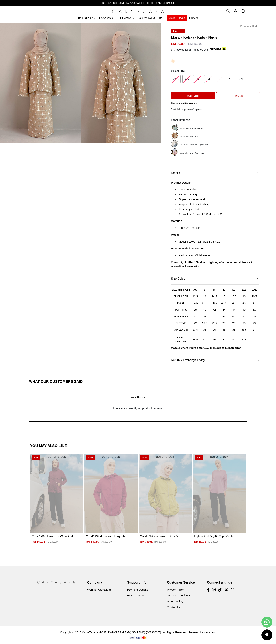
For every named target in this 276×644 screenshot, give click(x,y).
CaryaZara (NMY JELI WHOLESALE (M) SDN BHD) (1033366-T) (121, 632)
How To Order (136, 595)
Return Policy (175, 601)
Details (176, 173)
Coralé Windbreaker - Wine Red (52, 536)
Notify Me (238, 96)
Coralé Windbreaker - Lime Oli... (161, 536)
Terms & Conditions (179, 595)
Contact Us (174, 607)
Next (255, 26)
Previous (245, 26)
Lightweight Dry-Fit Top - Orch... (215, 536)
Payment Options (138, 590)
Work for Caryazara (99, 590)
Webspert (209, 632)
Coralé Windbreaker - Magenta (106, 536)
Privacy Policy (176, 590)
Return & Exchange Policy (188, 360)
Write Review (138, 397)
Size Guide (178, 279)
